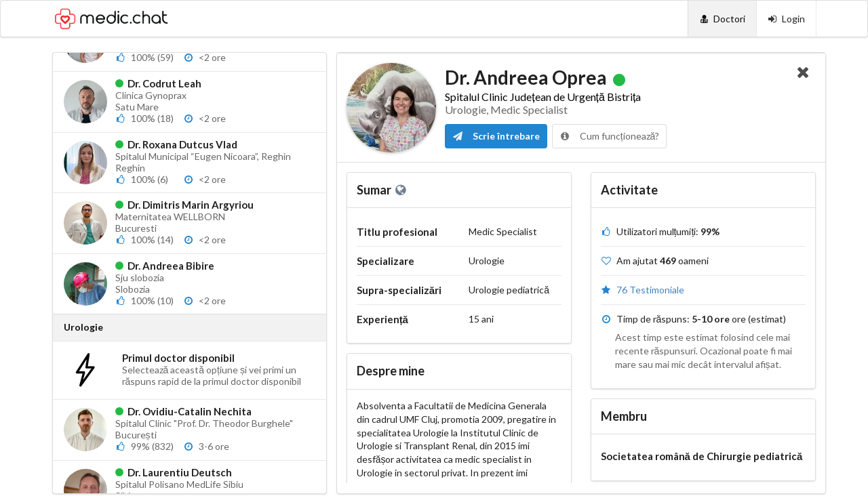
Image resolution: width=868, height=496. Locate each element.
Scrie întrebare (496, 136)
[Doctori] (722, 19)
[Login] (786, 19)
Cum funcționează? (610, 136)
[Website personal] (402, 190)
